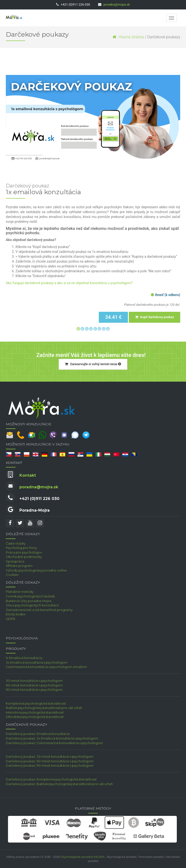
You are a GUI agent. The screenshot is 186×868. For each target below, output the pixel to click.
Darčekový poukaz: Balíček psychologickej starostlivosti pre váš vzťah (59, 784)
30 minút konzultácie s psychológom (34, 681)
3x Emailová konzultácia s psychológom (37, 662)
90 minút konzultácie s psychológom (34, 690)
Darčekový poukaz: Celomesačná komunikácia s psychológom (54, 743)
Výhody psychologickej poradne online (36, 570)
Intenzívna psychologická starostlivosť (35, 712)
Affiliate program (19, 566)
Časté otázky (16, 543)
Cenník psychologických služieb (30, 596)
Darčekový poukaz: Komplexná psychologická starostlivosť (51, 779)
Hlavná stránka (128, 37)
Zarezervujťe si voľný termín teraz (93, 364)
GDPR (11, 619)
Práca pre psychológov (24, 552)
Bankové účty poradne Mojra (29, 601)
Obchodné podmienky (24, 557)
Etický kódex (16, 614)
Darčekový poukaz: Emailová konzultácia (38, 734)
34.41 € (113, 317)
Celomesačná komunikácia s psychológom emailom (46, 667)
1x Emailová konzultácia (24, 658)
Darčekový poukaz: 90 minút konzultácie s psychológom (50, 765)
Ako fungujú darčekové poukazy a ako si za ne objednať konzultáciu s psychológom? (69, 283)
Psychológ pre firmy (21, 548)
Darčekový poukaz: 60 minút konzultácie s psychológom (50, 761)
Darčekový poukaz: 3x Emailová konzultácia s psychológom (52, 738)
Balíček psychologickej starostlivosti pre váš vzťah (44, 708)
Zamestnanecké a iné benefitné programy (39, 610)
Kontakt (28, 475)
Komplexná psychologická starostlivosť (36, 703)
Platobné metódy (20, 592)
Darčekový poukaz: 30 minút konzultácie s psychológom (50, 756)
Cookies (12, 575)
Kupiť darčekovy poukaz (155, 317)
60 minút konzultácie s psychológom (34, 685)
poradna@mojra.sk (117, 4)
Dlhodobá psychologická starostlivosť (35, 717)
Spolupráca (15, 561)
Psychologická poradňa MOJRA (82, 857)
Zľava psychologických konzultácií (32, 605)
